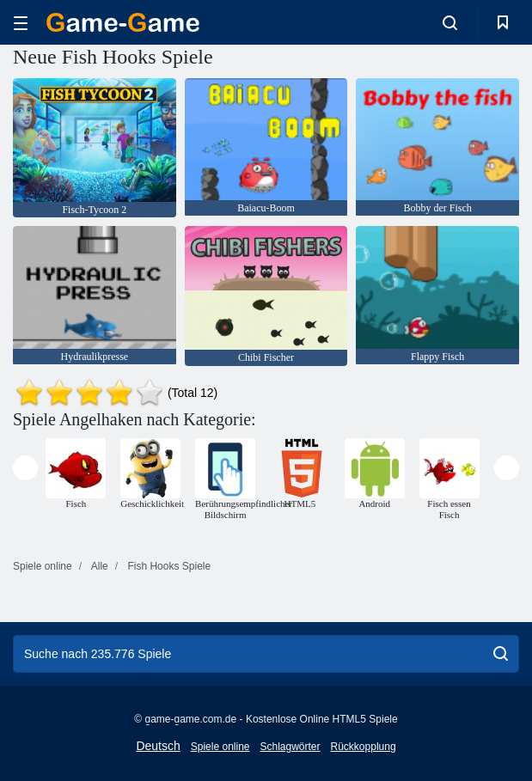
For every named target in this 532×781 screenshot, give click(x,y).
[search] (501, 654)
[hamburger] (21, 23)
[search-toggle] (450, 22)
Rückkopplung (364, 747)
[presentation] (25, 468)
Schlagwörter (290, 747)
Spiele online (220, 747)
